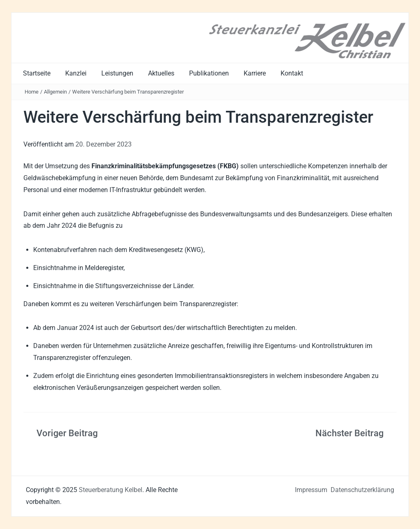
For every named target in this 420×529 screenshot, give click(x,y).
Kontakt (292, 73)
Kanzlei (76, 73)
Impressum (311, 490)
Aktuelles (161, 73)
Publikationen (209, 73)
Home (32, 92)
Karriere (255, 73)
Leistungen (117, 73)
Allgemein (55, 92)
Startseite (37, 73)
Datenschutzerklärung (362, 490)
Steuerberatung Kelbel (111, 490)
